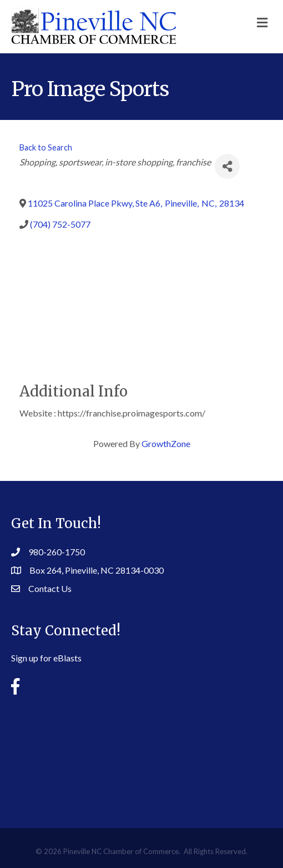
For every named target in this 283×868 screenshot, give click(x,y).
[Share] (227, 166)
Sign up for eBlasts (46, 658)
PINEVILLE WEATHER (141, 753)
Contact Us (50, 588)
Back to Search (46, 147)
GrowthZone (166, 443)
